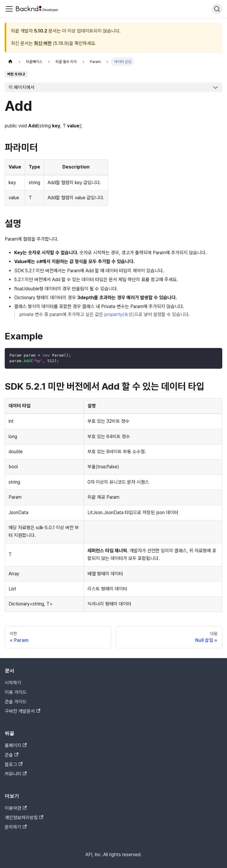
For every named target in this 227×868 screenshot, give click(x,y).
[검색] (217, 9)
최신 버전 (43, 43)
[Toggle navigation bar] (9, 9)
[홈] (10, 62)
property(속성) (119, 314)
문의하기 (16, 827)
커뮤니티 (16, 774)
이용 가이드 (16, 692)
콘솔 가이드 (16, 702)
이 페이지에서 (22, 87)
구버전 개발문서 (22, 711)
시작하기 (13, 683)
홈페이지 (16, 745)
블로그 (14, 764)
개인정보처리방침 (24, 818)
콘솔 (12, 755)
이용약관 (16, 808)
